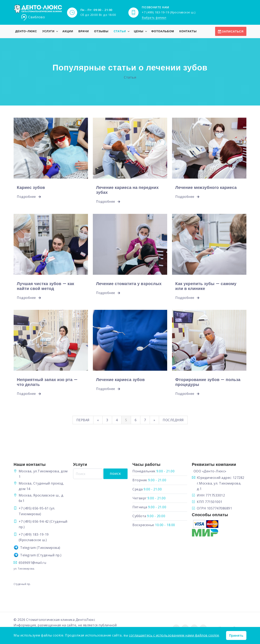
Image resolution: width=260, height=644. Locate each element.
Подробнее (29, 197)
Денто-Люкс (26, 31)
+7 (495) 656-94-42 (34, 521)
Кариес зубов (31, 187)
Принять (236, 635)
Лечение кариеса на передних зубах (127, 190)
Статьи (120, 31)
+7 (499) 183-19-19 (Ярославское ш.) (169, 12)
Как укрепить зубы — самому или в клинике (206, 286)
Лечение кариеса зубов (120, 380)
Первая (83, 420)
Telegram (28, 548)
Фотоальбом (163, 31)
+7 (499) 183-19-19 (34, 534)
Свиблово (33, 17)
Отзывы (101, 31)
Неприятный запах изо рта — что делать (47, 382)
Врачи (84, 31)
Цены (139, 31)
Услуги (48, 31)
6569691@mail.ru (32, 563)
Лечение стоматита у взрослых (129, 284)
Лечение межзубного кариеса (206, 187)
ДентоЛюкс (85, 620)
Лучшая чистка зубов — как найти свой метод (45, 286)
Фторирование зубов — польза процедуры (208, 382)
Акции (68, 31)
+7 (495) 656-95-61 (34, 508)
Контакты (188, 31)
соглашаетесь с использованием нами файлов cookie (174, 635)
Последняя (173, 420)
